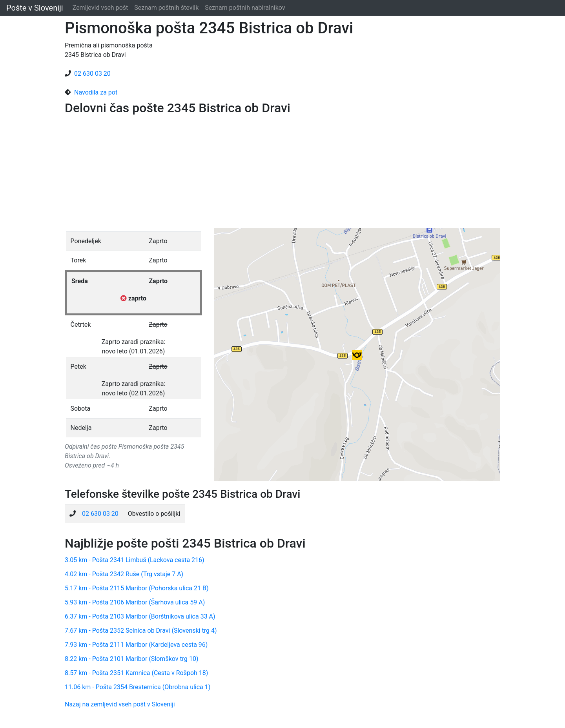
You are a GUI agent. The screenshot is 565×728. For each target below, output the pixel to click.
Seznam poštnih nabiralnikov (245, 8)
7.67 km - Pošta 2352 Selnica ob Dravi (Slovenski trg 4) (141, 631)
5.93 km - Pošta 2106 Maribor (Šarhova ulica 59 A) (135, 602)
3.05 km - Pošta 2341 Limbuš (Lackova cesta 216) (135, 560)
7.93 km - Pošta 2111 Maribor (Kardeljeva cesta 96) (136, 645)
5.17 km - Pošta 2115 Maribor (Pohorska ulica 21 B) (137, 588)
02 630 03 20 (92, 74)
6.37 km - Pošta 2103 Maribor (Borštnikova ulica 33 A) (140, 616)
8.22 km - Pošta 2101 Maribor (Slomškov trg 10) (132, 659)
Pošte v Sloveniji (35, 8)
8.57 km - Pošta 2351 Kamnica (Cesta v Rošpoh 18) (136, 673)
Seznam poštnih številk (166, 8)
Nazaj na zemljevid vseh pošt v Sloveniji (120, 704)
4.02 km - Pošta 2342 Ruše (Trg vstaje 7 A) (124, 574)
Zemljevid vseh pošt (100, 8)
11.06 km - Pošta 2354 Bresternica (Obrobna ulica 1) (138, 687)
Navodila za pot (96, 92)
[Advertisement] (282, 173)
